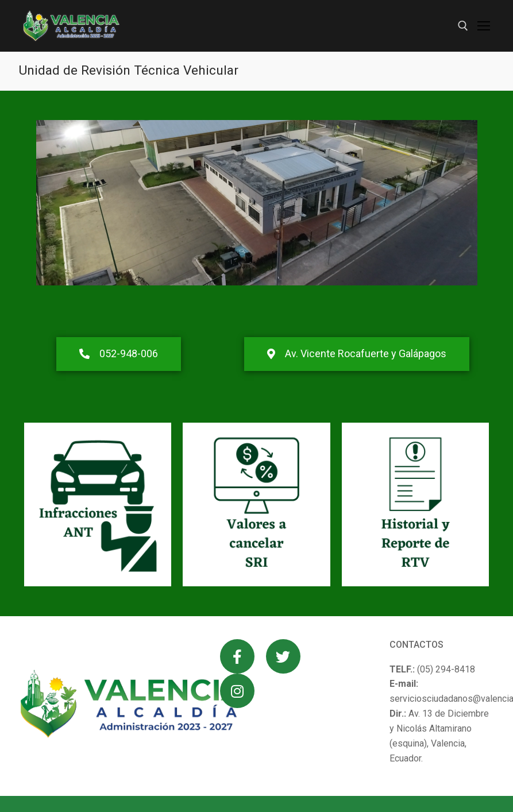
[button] (119, 354)
